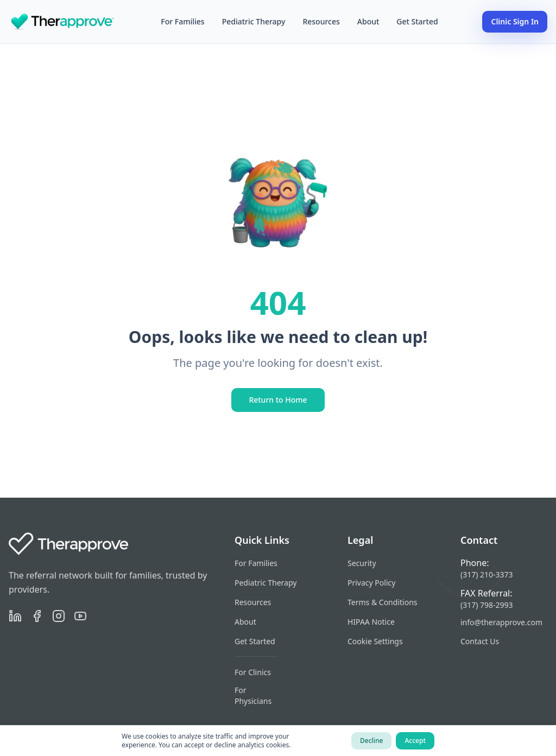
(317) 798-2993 (487, 605)
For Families (182, 21)
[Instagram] (59, 616)
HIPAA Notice (371, 622)
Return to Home (278, 400)
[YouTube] (80, 616)
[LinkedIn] (15, 616)
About (368, 21)
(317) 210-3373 (487, 574)
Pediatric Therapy (254, 21)
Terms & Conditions (383, 602)
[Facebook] (37, 616)
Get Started (417, 21)
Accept (415, 741)
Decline (371, 741)
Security (362, 563)
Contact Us (480, 641)
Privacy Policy (371, 583)
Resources (321, 21)
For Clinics (253, 672)
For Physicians (253, 695)
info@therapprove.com (501, 622)
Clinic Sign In (515, 21)
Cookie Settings (375, 641)
